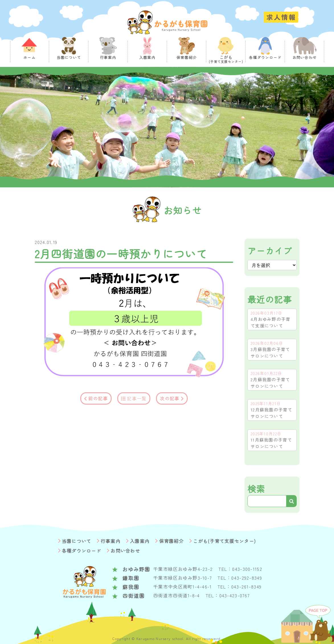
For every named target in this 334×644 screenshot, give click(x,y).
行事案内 (111, 541)
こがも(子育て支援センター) (224, 541)
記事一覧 (137, 398)
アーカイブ (270, 251)
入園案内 (140, 541)
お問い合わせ (125, 551)
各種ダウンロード (81, 551)
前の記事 (98, 398)
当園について (77, 541)
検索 (256, 489)
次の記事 (170, 398)
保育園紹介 (171, 541)
